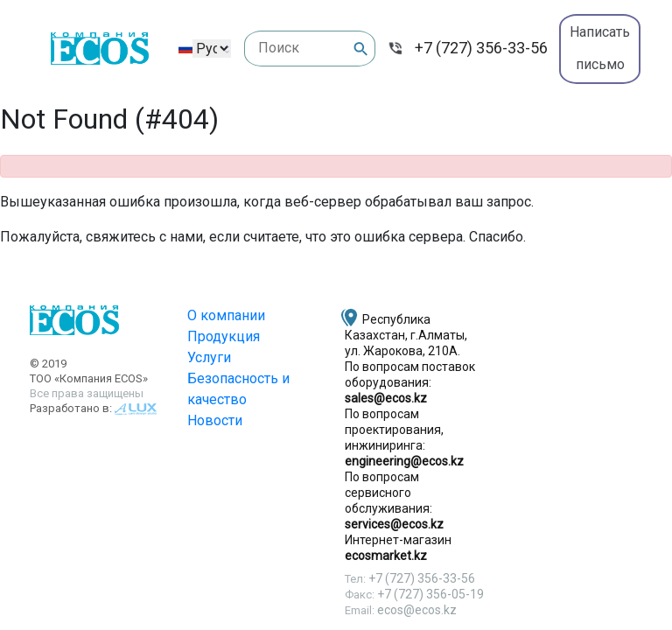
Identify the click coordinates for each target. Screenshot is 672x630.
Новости (215, 420)
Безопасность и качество (238, 389)
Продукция (224, 336)
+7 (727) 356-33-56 (481, 48)
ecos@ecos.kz (417, 610)
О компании (226, 315)
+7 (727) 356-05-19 (430, 594)
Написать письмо (600, 48)
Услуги (209, 357)
